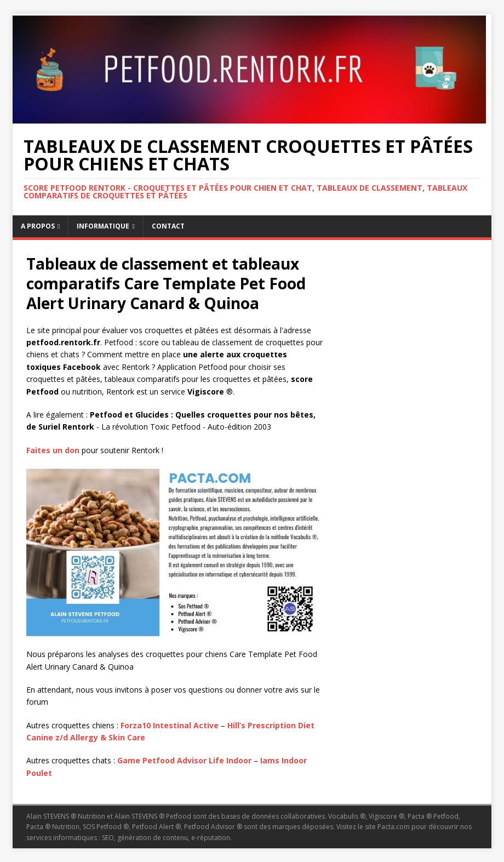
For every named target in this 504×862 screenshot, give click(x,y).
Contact (168, 226)
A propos (38, 226)
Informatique (103, 226)
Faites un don (53, 450)
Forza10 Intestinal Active (170, 725)
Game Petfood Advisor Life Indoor (184, 760)
